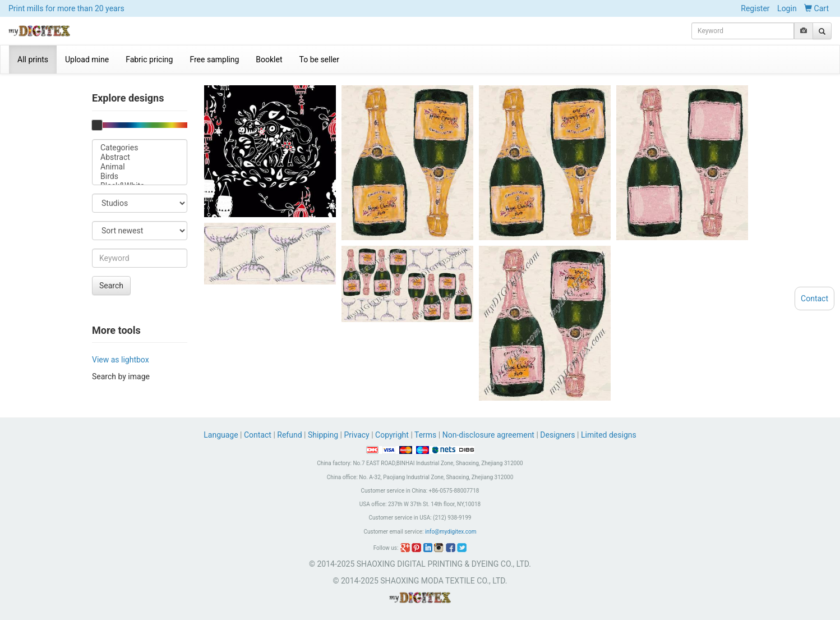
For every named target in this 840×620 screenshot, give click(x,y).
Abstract (140, 157)
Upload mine (87, 59)
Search (111, 286)
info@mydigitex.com (451, 532)
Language (222, 435)
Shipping (323, 435)
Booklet (269, 59)
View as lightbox (121, 360)
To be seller (320, 59)
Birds (140, 176)
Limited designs (609, 435)
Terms (425, 435)
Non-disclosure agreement (488, 435)
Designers (557, 435)
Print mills (66, 8)
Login (787, 8)
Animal (140, 167)
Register (755, 8)
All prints (33, 59)
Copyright (392, 435)
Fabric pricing (149, 59)
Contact (258, 435)
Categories (140, 148)
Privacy (356, 435)
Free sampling (214, 59)
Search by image (121, 376)
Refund (289, 435)
